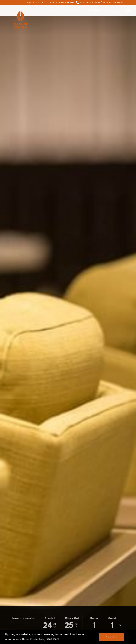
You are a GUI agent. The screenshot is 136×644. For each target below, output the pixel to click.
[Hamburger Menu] (127, 11)
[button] (50, 623)
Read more (53, 639)
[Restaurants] (74, 11)
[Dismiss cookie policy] (128, 637)
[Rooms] (55, 11)
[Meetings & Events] (103, 11)
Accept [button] (112, 637)
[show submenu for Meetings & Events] (121, 11)
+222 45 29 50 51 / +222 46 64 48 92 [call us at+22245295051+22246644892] (100, 2)
